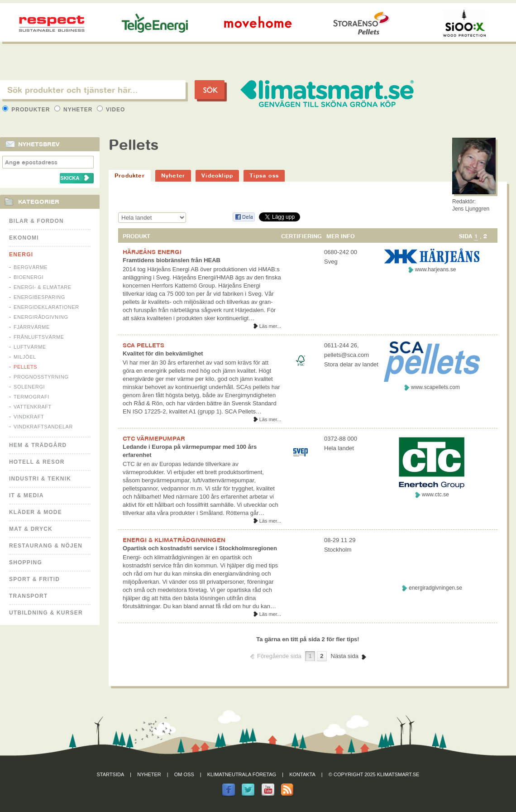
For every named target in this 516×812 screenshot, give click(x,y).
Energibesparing (39, 297)
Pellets (25, 367)
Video (111, 110)
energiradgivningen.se (435, 588)
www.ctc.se (435, 495)
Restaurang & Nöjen (46, 546)
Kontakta (302, 774)
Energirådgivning (41, 317)
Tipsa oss (264, 175)
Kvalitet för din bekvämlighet (163, 353)
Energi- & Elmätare (43, 287)
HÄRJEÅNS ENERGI (152, 252)
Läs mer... (270, 326)
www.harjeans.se (436, 269)
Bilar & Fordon (36, 221)
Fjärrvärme (32, 327)
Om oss (184, 774)
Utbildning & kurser (46, 613)
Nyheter (74, 110)
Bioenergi (29, 277)
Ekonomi (24, 238)
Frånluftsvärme (39, 337)
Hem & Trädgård (38, 445)
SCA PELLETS (143, 345)
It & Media (26, 495)
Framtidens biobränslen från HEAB (172, 260)
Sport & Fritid (34, 579)
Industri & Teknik (40, 479)
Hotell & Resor (37, 462)
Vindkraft (29, 417)
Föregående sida (279, 656)
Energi (21, 255)
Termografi (31, 397)
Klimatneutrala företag (242, 774)
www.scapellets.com (435, 387)
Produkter (27, 110)
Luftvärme (30, 347)
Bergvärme (31, 267)
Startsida (111, 774)
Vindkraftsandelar (43, 427)
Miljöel (25, 357)
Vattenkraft (33, 407)
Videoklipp (217, 175)
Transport (28, 596)
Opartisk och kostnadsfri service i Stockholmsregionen (200, 548)
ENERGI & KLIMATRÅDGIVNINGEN (174, 540)
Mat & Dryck (31, 529)
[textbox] (93, 90)
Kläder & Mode (36, 512)
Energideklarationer (46, 307)
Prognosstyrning (41, 377)
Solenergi (29, 387)
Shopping (26, 562)
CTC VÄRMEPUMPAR (154, 438)
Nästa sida (345, 656)
